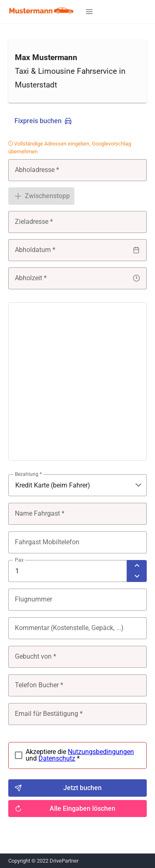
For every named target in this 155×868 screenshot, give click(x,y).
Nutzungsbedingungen (101, 752)
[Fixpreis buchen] (43, 121)
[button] (89, 12)
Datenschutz (57, 758)
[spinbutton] (68, 571)
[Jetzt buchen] (77, 788)
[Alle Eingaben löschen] (77, 809)
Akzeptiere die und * (80, 755)
